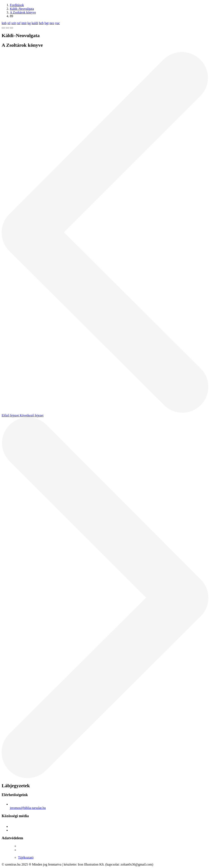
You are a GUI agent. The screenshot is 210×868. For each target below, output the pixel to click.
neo (52, 23)
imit (24, 23)
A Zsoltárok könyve (23, 12)
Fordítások (17, 5)
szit (14, 23)
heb (41, 23)
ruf (19, 23)
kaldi (35, 23)
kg (29, 23)
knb (4, 23)
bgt (47, 23)
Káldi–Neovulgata (22, 9)
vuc (57, 23)
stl (9, 23)
